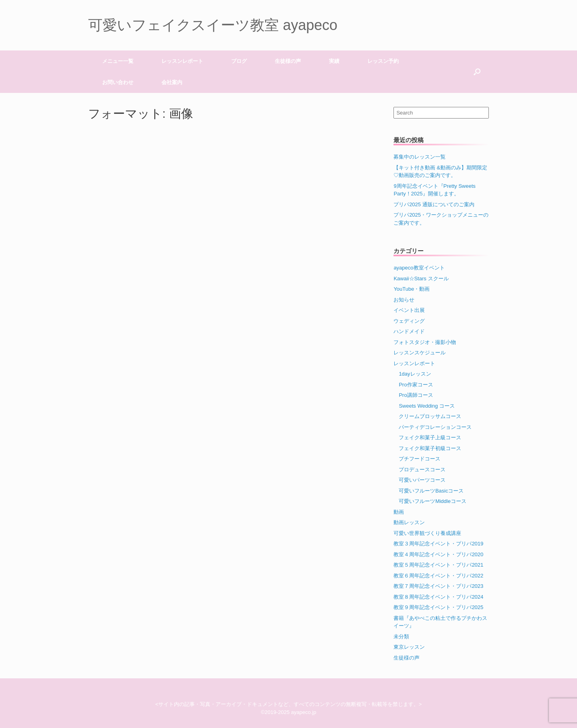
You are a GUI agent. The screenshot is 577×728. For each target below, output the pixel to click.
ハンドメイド (409, 331)
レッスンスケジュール (420, 353)
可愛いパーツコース (422, 480)
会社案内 (172, 82)
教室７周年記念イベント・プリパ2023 (438, 586)
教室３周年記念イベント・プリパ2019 (438, 544)
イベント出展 (409, 310)
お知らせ (404, 300)
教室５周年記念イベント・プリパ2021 (438, 565)
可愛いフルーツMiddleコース (432, 501)
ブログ (239, 61)
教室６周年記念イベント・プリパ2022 (438, 576)
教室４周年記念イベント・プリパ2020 (438, 554)
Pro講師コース (416, 395)
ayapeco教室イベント (419, 268)
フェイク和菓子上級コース (430, 437)
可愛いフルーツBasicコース (431, 491)
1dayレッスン (415, 374)
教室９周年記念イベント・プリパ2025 (438, 607)
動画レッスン (409, 522)
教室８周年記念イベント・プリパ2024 (438, 597)
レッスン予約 (383, 61)
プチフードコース (420, 459)
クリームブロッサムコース (430, 416)
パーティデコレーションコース (435, 427)
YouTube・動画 (412, 289)
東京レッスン (409, 647)
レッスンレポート (182, 61)
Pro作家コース (416, 385)
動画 (399, 512)
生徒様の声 (288, 61)
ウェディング (409, 321)
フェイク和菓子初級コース (430, 448)
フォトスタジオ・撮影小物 (425, 342)
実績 (334, 61)
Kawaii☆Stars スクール (421, 279)
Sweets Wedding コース (427, 406)
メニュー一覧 (118, 61)
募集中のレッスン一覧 (420, 157)
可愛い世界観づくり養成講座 (427, 533)
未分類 (401, 636)
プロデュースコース (422, 470)
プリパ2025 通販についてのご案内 (434, 204)
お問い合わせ (118, 82)
